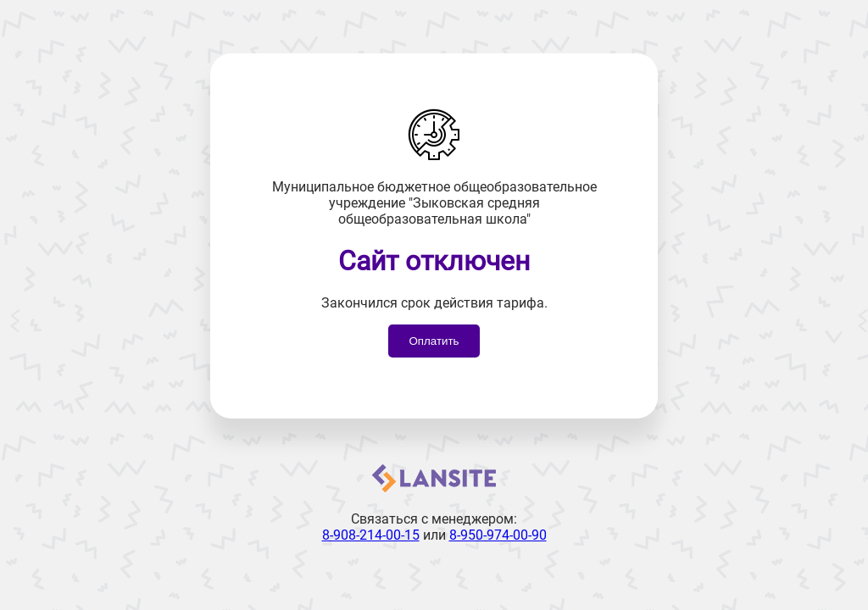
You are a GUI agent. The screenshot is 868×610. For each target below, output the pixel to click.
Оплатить (434, 341)
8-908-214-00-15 (371, 535)
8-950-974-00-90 (498, 535)
